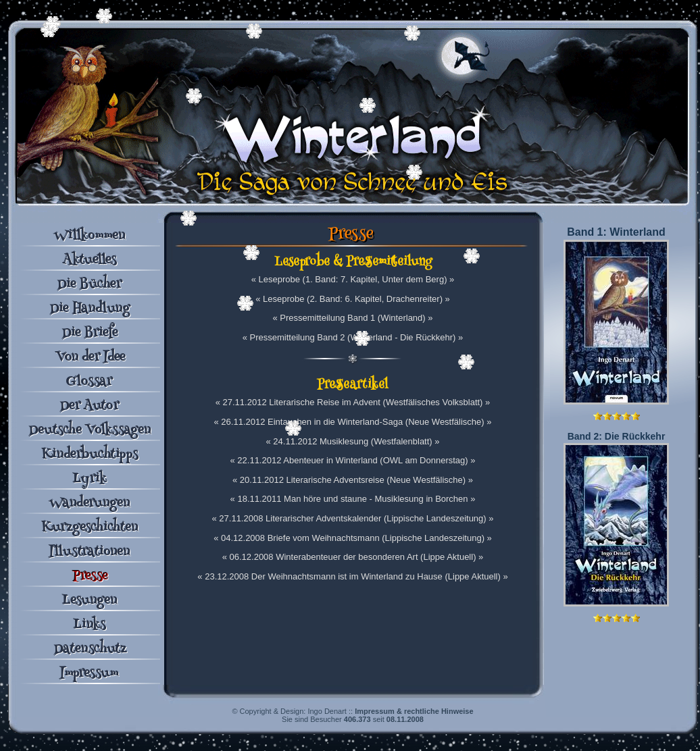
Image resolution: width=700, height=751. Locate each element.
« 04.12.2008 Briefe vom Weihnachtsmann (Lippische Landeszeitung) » (353, 538)
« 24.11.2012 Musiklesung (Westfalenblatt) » (352, 441)
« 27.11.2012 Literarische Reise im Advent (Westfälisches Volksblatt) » (353, 402)
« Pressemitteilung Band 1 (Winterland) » (352, 318)
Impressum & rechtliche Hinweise (414, 711)
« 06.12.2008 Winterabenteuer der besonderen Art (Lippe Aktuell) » (353, 557)
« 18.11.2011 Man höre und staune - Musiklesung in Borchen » (353, 499)
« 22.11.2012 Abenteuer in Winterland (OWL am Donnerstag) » (352, 460)
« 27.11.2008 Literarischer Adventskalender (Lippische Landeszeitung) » (353, 518)
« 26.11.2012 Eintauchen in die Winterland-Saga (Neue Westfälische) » (353, 422)
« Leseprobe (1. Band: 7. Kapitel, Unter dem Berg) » (353, 279)
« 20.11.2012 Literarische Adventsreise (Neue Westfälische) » (353, 480)
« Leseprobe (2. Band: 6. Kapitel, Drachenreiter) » (353, 299)
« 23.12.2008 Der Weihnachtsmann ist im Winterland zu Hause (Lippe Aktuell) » (352, 576)
